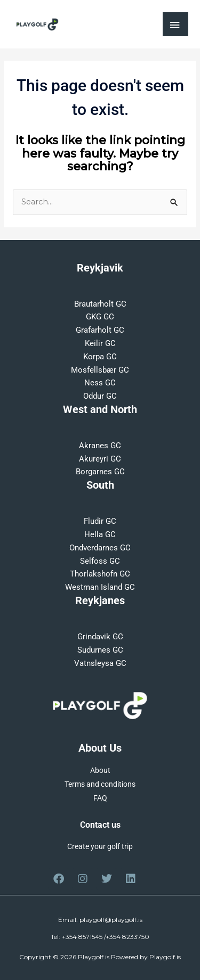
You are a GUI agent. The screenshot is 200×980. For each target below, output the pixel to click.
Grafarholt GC (100, 330)
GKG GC (100, 317)
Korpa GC (100, 357)
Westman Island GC (100, 587)
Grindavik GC (100, 637)
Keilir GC (100, 343)
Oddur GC (100, 396)
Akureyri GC (100, 459)
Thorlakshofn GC (100, 574)
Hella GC (100, 534)
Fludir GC (100, 521)
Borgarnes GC (100, 472)
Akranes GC (100, 446)
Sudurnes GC (100, 650)
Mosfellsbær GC (100, 370)
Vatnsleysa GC (100, 663)
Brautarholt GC (100, 304)
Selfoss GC (100, 561)
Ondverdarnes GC (100, 548)
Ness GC (100, 383)
